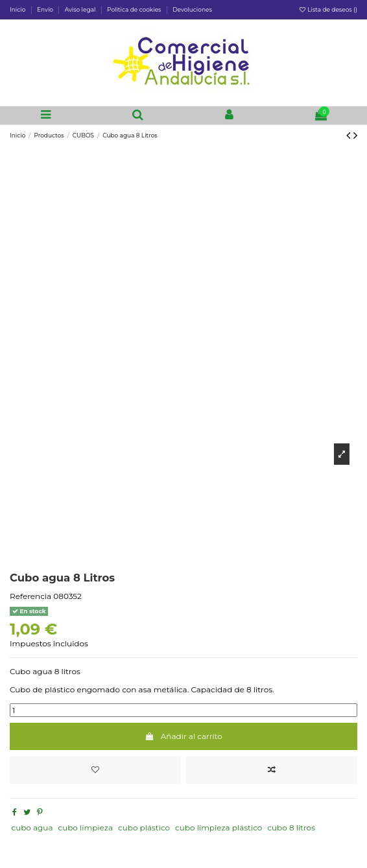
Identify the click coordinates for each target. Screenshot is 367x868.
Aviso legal (81, 9)
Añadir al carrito (184, 736)
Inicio (18, 9)
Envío (46, 9)
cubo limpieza (85, 827)
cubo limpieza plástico (219, 827)
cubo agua (32, 827)
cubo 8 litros (291, 827)
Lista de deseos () (328, 9)
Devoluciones (192, 9)
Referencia (30, 596)
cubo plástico (144, 827)
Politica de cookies (135, 9)
